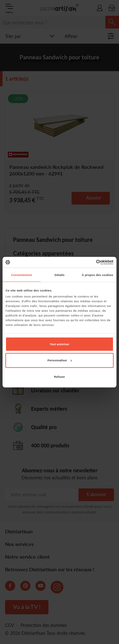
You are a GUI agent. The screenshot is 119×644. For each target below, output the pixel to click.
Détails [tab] (59, 275)
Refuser (60, 377)
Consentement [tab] (22, 275)
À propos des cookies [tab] (97, 275)
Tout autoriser (59, 344)
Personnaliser (60, 360)
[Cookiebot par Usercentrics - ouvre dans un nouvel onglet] (86, 262)
